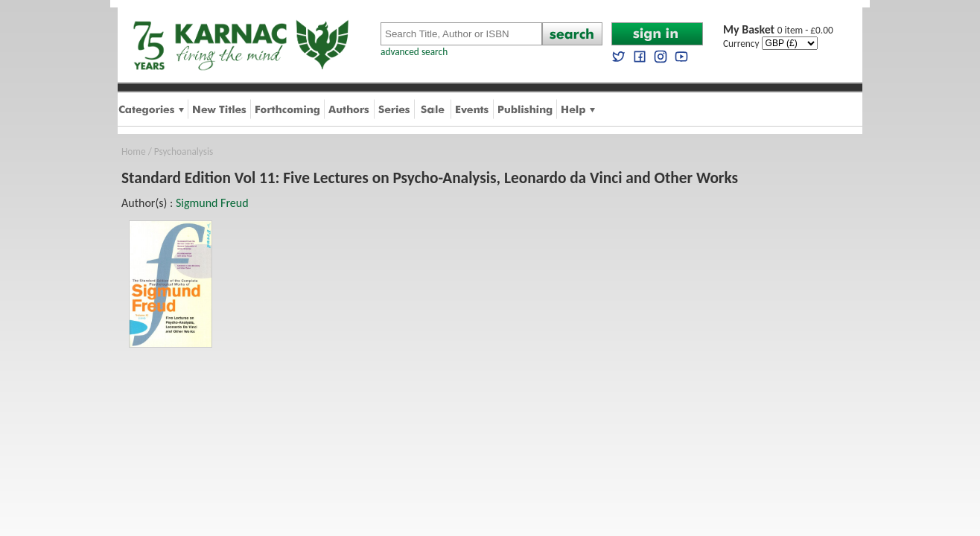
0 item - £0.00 (778, 30)
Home (134, 151)
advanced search (414, 52)
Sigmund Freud (212, 203)
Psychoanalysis (184, 151)
